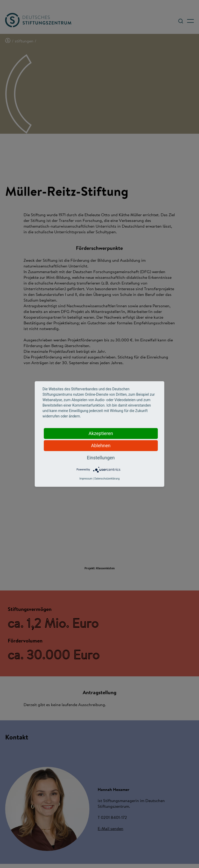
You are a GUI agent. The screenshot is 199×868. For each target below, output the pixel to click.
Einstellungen (101, 458)
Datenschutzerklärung (107, 479)
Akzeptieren (101, 433)
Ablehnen (101, 446)
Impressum (86, 479)
